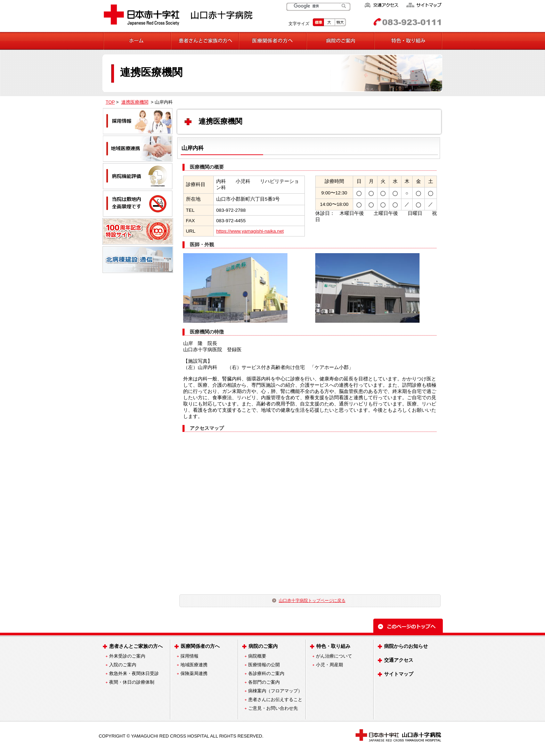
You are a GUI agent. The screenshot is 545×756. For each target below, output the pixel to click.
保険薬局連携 (194, 673)
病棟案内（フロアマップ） (275, 691)
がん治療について (334, 656)
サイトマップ (399, 674)
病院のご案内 (263, 646)
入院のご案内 (123, 665)
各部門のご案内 (264, 682)
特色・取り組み (333, 646)
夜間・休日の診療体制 (132, 682)
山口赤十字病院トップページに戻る (312, 601)
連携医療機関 (135, 102)
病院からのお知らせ (406, 646)
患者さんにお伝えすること (275, 699)
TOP (110, 102)
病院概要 (257, 656)
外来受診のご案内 (127, 656)
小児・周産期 (330, 665)
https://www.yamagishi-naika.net (250, 231)
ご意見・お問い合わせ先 (273, 708)
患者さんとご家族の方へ (136, 646)
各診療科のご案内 (266, 673)
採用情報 (189, 656)
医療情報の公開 (264, 665)
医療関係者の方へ (200, 646)
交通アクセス (399, 660)
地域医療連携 (194, 665)
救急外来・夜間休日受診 (134, 673)
